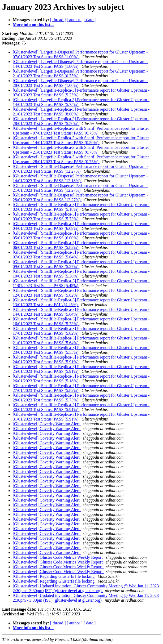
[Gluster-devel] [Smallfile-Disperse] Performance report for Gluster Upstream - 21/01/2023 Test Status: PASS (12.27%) (80, 188)
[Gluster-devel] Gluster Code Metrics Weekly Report (58, 557)
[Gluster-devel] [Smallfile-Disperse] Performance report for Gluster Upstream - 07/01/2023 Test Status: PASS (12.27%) (80, 169)
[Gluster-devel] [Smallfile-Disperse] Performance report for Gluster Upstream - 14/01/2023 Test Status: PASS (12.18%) (80, 178)
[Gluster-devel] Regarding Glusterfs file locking (54, 576)
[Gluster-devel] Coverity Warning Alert (47, 424)
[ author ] (75, 20)
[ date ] (90, 20)
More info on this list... (33, 24)
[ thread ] (58, 20)
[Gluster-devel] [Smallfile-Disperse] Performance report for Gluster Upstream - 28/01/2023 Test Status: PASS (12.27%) (80, 197)
